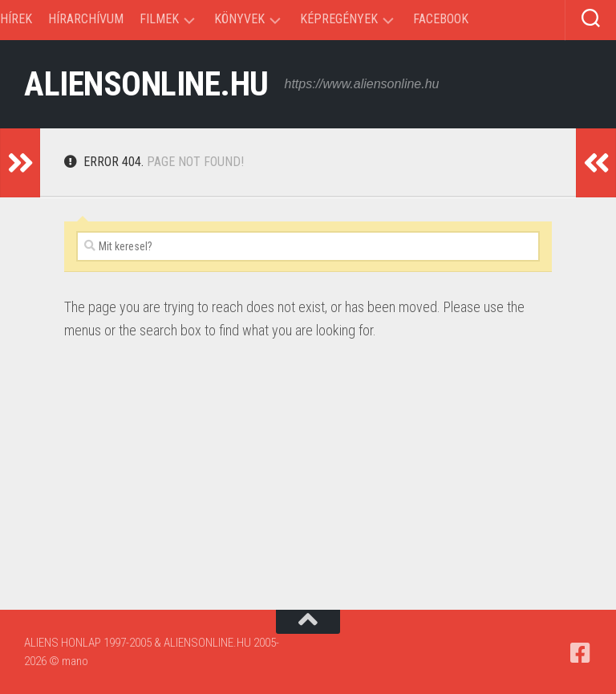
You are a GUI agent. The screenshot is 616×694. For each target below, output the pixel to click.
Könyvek (239, 19)
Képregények (339, 19)
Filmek (159, 19)
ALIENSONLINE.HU (146, 84)
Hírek (16, 19)
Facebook (441, 19)
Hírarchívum (86, 19)
